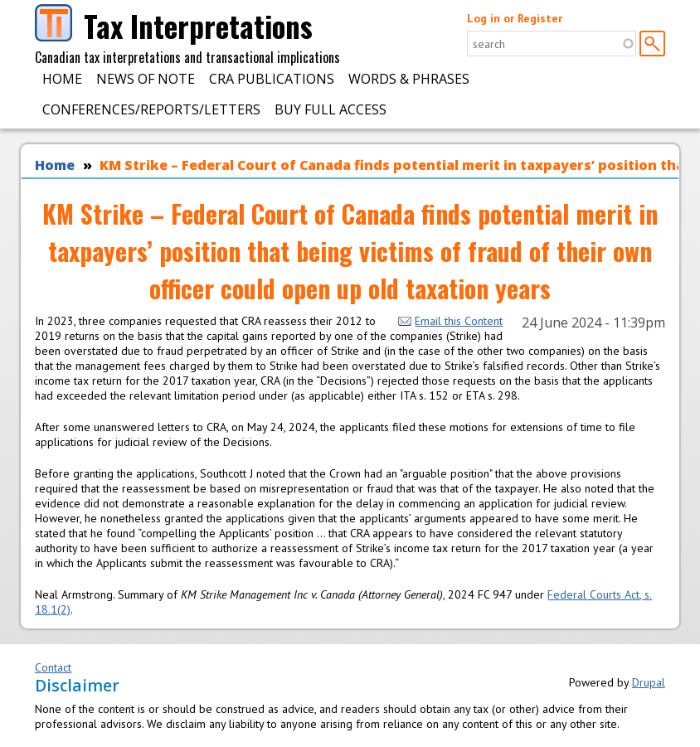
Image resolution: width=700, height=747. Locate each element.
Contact (53, 667)
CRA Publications (272, 79)
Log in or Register (515, 18)
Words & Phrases (409, 79)
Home (62, 79)
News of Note (146, 79)
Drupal (649, 682)
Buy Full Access (331, 109)
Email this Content (450, 321)
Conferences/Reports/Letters (151, 109)
